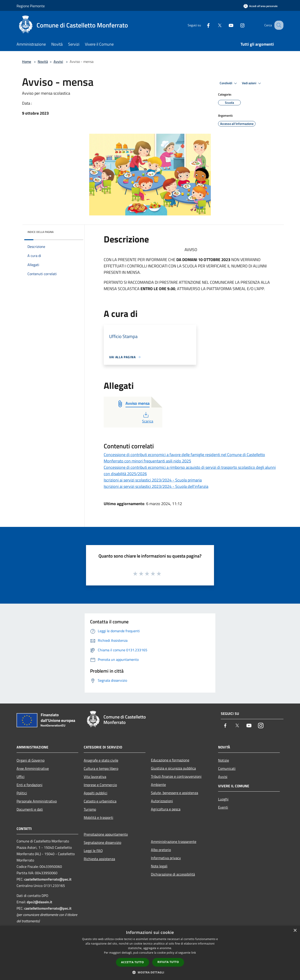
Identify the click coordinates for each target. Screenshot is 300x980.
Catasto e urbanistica (100, 801)
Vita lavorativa (95, 777)
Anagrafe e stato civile (101, 760)
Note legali (159, 866)
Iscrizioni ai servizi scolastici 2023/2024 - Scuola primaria (153, 480)
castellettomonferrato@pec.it (48, 879)
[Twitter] (215, 25)
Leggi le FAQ (93, 851)
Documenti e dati (30, 809)
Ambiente (158, 785)
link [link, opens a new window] (194, 953)
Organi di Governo (31, 760)
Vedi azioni (252, 83)
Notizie (224, 760)
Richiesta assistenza (99, 859)
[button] (150, 972)
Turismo (90, 809)
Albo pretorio (161, 850)
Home (27, 62)
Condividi (229, 83)
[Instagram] (238, 25)
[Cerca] (278, 25)
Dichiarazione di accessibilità (173, 874)
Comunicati (227, 768)
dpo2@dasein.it (39, 902)
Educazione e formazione (170, 760)
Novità (43, 62)
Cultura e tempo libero (101, 768)
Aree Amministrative (33, 768)
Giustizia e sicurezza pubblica (173, 768)
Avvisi (58, 62)
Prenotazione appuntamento (106, 834)
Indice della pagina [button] (41, 232)
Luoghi (223, 799)
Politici (22, 793)
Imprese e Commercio (100, 785)
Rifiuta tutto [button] (168, 962)
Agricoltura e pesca (166, 809)
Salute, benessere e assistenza (175, 793)
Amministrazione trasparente (174, 842)
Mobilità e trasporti (98, 817)
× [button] (295, 931)
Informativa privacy (166, 858)
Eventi (223, 807)
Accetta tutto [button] (133, 962)
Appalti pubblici (96, 793)
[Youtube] (226, 25)
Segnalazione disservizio (102, 842)
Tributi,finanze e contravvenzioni (176, 776)
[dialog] (150, 953)
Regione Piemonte (31, 6)
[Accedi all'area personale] (261, 6)
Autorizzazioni (162, 801)
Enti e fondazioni (30, 785)
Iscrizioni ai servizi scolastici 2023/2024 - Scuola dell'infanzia (156, 486)
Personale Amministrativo (37, 801)
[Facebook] (204, 25)
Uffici (21, 777)
